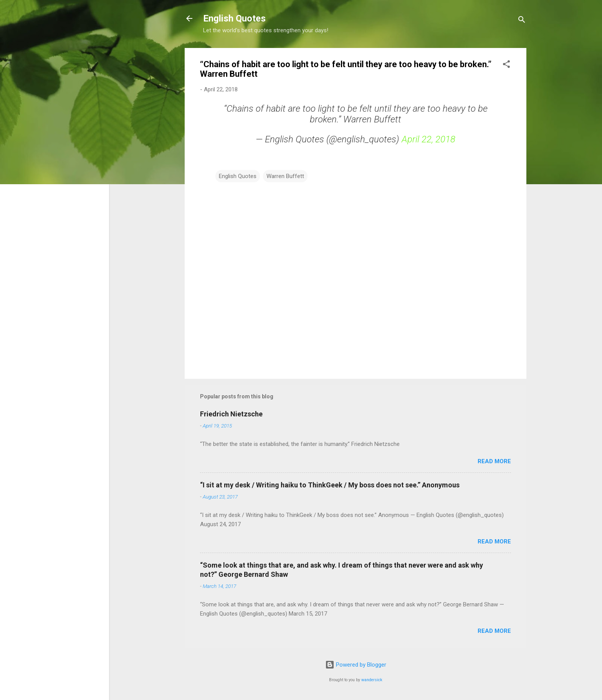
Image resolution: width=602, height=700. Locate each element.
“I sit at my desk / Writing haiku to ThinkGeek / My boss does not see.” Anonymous (330, 485)
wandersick (372, 680)
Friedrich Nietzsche (231, 414)
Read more (494, 461)
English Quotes (234, 18)
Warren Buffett (285, 176)
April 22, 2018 (428, 139)
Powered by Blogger (356, 665)
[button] (506, 65)
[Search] (522, 21)
